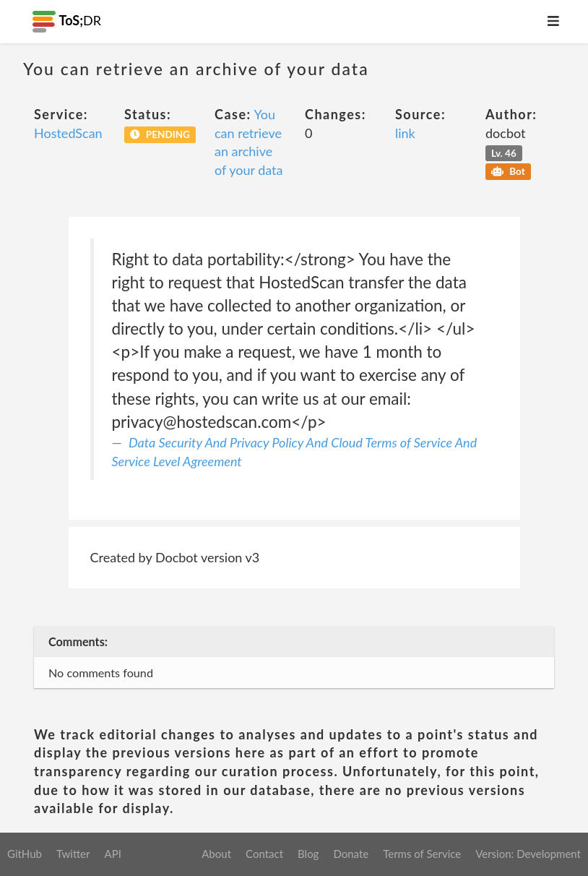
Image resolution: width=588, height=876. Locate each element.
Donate (351, 854)
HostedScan (68, 133)
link (405, 133)
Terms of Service (422, 854)
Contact (264, 854)
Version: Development (528, 854)
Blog (308, 854)
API (112, 854)
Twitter (73, 854)
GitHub (25, 854)
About (216, 854)
